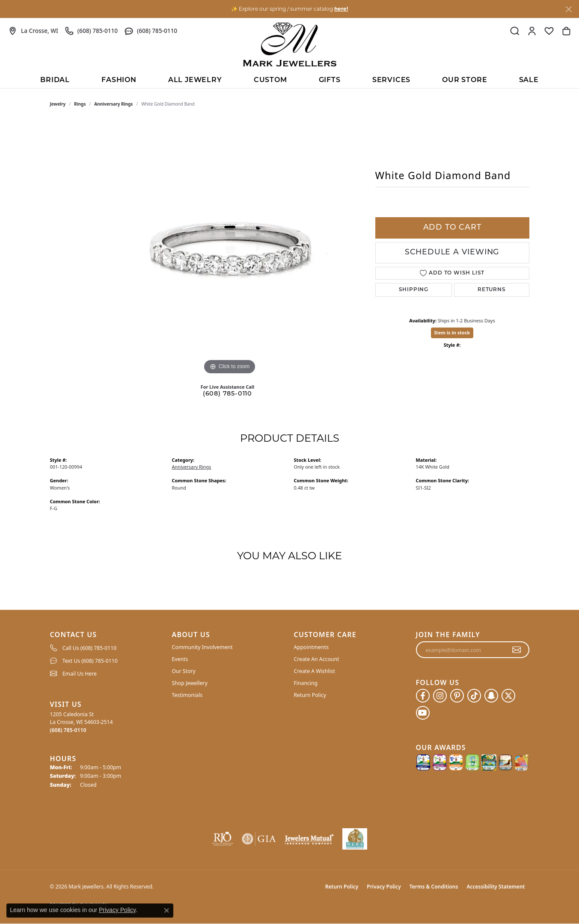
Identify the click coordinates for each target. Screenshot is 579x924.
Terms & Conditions (434, 887)
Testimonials (187, 695)
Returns (492, 290)
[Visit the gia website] (259, 839)
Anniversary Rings (113, 104)
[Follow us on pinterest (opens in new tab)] (457, 696)
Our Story (184, 671)
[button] (515, 31)
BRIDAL (55, 80)
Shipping (414, 290)
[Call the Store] (68, 730)
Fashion (119, 80)
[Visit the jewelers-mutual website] (309, 839)
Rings (80, 104)
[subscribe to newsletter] (517, 650)
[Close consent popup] (166, 910)
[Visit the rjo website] (223, 839)
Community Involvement (202, 647)
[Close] (569, 9)
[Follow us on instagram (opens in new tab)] (440, 696)
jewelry (58, 104)
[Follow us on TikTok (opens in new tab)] (474, 696)
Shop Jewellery (190, 683)
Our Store (465, 80)
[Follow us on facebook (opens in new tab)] (423, 696)
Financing (306, 683)
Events (180, 659)
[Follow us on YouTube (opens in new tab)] (423, 713)
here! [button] (341, 9)
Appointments (312, 647)
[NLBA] (355, 839)
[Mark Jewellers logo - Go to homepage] (290, 44)
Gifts (330, 80)
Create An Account (317, 659)
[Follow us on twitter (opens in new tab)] (508, 696)
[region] (230, 248)
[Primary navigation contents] (289, 80)
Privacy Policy (384, 887)
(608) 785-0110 (227, 394)
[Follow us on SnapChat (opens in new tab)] (491, 696)
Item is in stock (452, 332)
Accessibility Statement (496, 887)
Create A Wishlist (315, 671)
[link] (33, 31)
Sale (529, 80)
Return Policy (310, 695)
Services (391, 80)
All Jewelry (195, 80)
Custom (270, 80)
